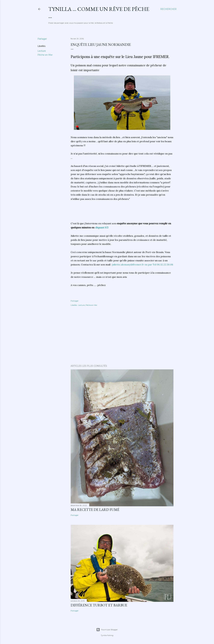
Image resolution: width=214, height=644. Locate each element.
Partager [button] (42, 39)
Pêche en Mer (45, 55)
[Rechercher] (168, 9)
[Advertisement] (95, 213)
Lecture (42, 51)
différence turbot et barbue (99, 605)
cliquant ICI (101, 227)
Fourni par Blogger (107, 630)
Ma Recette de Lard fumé (95, 510)
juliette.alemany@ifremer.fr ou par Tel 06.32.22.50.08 (143, 264)
